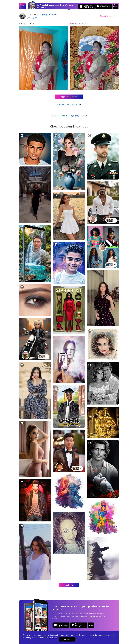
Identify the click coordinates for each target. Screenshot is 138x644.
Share (106, 16)
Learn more (54, 638)
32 (34, 18)
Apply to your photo (69, 97)
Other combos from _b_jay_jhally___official (69, 116)
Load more (69, 585)
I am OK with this (67, 639)
